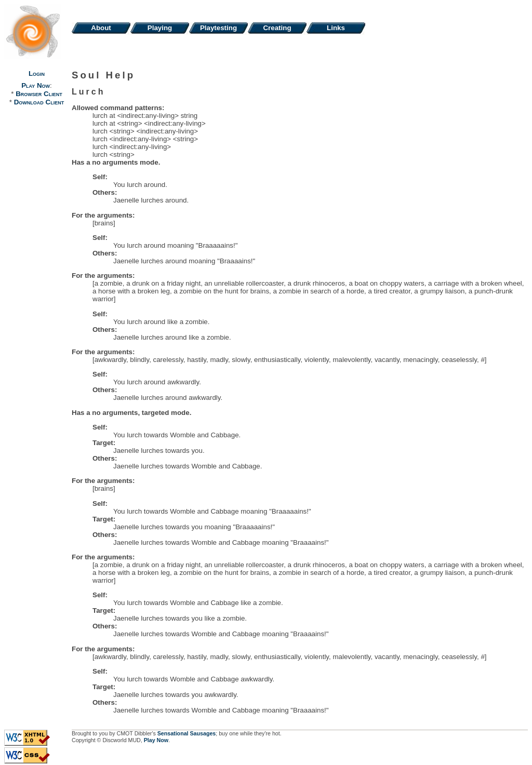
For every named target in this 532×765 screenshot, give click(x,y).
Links (336, 28)
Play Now (36, 85)
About (101, 28)
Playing (160, 28)
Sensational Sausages (187, 733)
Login (37, 73)
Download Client (39, 102)
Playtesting (218, 28)
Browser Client (39, 94)
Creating (277, 28)
